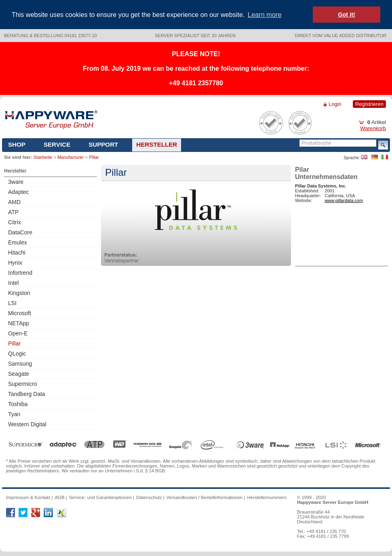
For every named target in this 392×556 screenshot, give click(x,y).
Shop (17, 144)
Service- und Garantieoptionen (100, 497)
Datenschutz (149, 497)
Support (103, 144)
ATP (13, 212)
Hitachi (17, 253)
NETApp (19, 323)
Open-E (18, 333)
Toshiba (18, 404)
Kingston (19, 293)
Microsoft (20, 313)
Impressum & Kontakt (28, 497)
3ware (16, 182)
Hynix (15, 263)
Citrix (15, 222)
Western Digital (27, 424)
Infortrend (20, 273)
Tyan (14, 414)
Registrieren (369, 104)
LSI (12, 303)
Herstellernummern (267, 497)
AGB (59, 497)
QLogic (17, 354)
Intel (13, 283)
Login (335, 104)
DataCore (20, 232)
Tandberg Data (27, 394)
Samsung (20, 364)
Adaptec (18, 192)
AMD (14, 202)
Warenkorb (373, 128)
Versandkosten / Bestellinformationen (205, 497)
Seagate (19, 374)
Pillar (14, 343)
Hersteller (157, 144)
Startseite (43, 157)
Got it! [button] (347, 15)
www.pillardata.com (344, 200)
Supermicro (23, 384)
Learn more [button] (264, 15)
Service (57, 144)
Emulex (18, 242)
